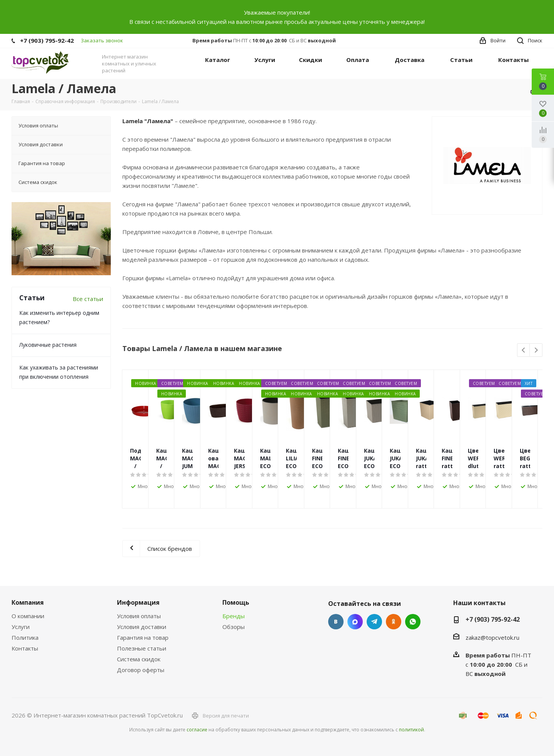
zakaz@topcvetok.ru (492, 637)
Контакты (25, 648)
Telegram (374, 622)
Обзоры (234, 627)
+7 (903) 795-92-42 (47, 40)
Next (536, 350)
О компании (28, 616)
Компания (28, 602)
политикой (411, 730)
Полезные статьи (142, 648)
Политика (25, 637)
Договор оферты (141, 670)
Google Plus (413, 622)
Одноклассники (394, 622)
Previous (524, 350)
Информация (138, 602)
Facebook (355, 622)
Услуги (21, 627)
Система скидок (139, 659)
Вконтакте (336, 622)
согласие (197, 730)
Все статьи (88, 299)
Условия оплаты (139, 616)
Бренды (234, 616)
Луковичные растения (48, 345)
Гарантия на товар (143, 637)
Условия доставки (142, 627)
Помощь (236, 602)
